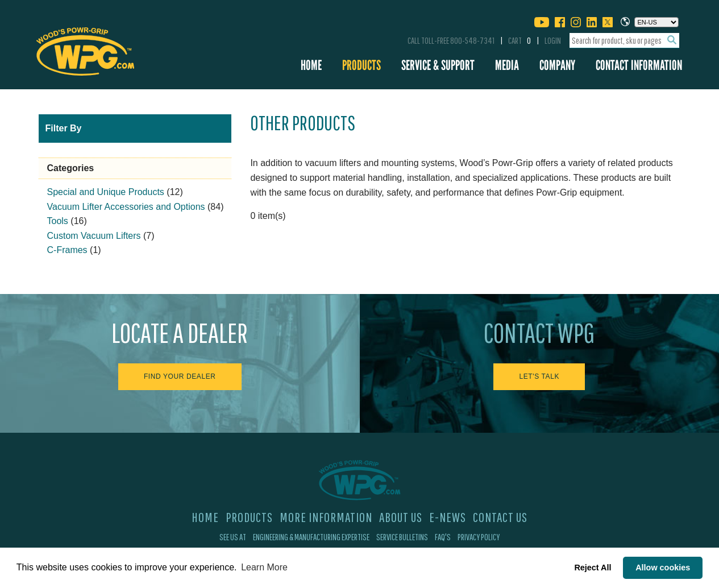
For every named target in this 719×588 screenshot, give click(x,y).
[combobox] (624, 41)
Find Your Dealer (180, 376)
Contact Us (500, 517)
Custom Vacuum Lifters (94, 236)
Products (361, 65)
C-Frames (67, 250)
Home (311, 65)
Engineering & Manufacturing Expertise (311, 537)
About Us (401, 517)
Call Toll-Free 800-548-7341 (451, 40)
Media (507, 65)
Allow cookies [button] (663, 568)
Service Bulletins (402, 537)
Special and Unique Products (106, 192)
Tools (58, 221)
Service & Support (438, 65)
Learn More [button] (264, 567)
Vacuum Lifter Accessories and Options (126, 207)
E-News (448, 517)
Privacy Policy (479, 537)
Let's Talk (539, 376)
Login (553, 40)
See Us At (233, 537)
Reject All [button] (593, 568)
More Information (326, 517)
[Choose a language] (656, 22)
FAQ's (443, 537)
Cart (519, 40)
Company (557, 65)
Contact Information (639, 65)
